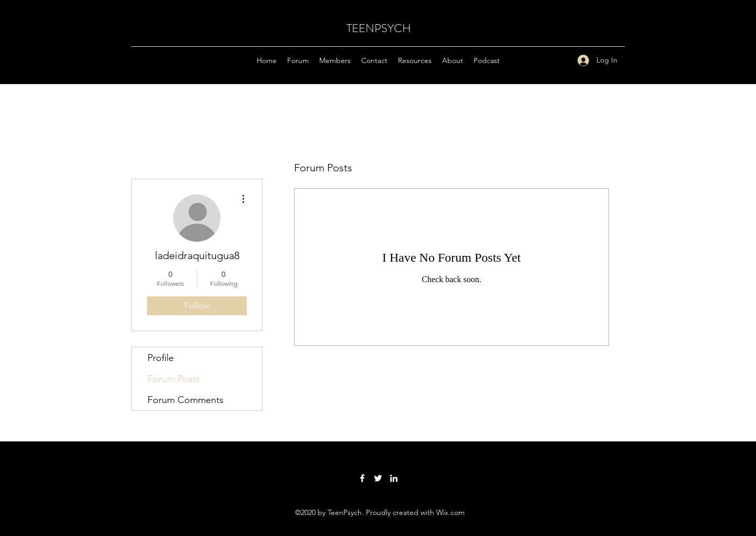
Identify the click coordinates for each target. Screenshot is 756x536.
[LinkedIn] (394, 478)
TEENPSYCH (379, 28)
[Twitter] (378, 478)
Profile (161, 358)
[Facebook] (362, 478)
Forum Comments (186, 400)
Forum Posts (174, 379)
